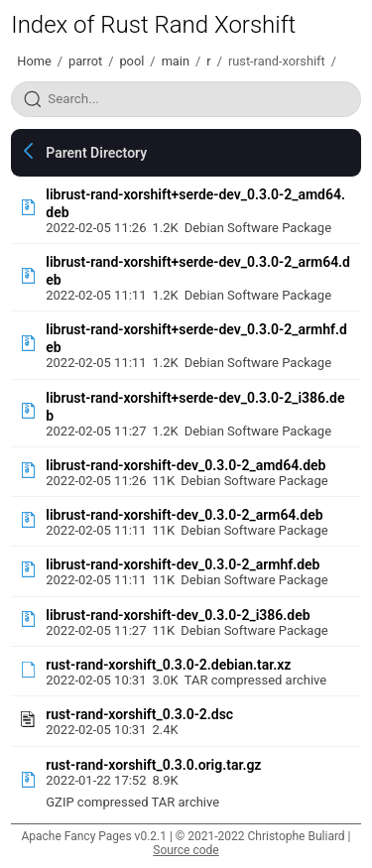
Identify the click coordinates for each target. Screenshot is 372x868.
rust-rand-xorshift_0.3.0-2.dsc (139, 714)
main (176, 61)
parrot (85, 61)
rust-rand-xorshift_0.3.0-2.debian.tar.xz (168, 665)
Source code (186, 850)
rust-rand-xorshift (277, 61)
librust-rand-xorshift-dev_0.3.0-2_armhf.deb (183, 564)
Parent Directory (96, 153)
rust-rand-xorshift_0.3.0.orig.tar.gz (153, 765)
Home (34, 61)
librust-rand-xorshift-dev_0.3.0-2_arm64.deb (184, 515)
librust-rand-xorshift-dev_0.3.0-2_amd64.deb (186, 465)
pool (131, 61)
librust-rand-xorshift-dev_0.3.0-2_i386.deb (178, 615)
